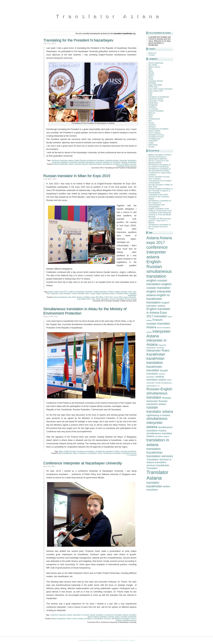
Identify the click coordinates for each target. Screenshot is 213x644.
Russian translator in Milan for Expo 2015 (77, 176)
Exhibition (87, 297)
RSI (150, 121)
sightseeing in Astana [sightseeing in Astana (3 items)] (158, 415)
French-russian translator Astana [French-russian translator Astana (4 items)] (158, 323)
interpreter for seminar (81, 615)
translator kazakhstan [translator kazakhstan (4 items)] (154, 484)
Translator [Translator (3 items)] (152, 468)
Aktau (61, 451)
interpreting (153, 103)
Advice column (72, 619)
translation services (129, 164)
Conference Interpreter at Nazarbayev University (83, 463)
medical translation (156, 111)
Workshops (153, 145)
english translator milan (123, 292)
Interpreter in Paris (156, 101)
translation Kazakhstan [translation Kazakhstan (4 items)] (155, 451)
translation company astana (109, 617)
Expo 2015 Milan (97, 297)
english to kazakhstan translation (81, 292)
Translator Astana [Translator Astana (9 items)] (157, 475)
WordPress (93, 640)
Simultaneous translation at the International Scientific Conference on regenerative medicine (160, 172)
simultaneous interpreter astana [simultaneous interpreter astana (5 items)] (157, 423)
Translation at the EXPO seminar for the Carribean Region (159, 197)
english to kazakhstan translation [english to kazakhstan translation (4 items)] (158, 299)
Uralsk (151, 143)
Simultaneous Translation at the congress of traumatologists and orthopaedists (160, 204)
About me (152, 53)
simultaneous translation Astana (116, 615)
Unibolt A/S (153, 141)
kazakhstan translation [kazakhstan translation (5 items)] (155, 361)
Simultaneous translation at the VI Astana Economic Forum (160, 227)
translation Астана (123, 166)
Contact (152, 55)
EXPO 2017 (109, 297)
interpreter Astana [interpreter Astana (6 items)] (159, 334)
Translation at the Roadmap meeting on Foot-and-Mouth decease (160, 215)
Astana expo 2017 (61, 292)
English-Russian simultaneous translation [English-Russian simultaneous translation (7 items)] (159, 269)
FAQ (150, 95)
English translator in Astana (104, 292)
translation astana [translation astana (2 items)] (162, 436)
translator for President (111, 162)
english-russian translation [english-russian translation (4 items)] (157, 282)
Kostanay (152, 107)
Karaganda (153, 105)
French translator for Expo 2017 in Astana (159, 178)
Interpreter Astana (95, 164)
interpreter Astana (112, 160)
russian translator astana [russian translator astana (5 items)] (160, 410)
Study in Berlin (154, 131)
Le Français (153, 109)
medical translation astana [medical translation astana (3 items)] (156, 378)
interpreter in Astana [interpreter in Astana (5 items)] (156, 342)
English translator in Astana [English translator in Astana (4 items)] (158, 311)
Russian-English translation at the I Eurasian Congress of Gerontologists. (161, 191)
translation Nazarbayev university (90, 162)
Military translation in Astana (160, 155)
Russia (151, 123)
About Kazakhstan (61, 164)
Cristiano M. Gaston (127, 640)
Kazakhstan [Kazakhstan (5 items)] (156, 354)
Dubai (151, 79)
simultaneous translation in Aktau (107, 451)
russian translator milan (80, 294)
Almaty (151, 73)
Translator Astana (109, 16)
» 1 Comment (131, 455)
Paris (151, 117)
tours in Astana (155, 133)
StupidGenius (105, 640)
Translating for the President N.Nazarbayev (78, 40)
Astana (71, 164)
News (98, 299)
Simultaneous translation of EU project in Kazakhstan (160, 166)
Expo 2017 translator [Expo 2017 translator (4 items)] (157, 314)
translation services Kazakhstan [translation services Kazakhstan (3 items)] (158, 464)
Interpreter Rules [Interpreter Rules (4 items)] (158, 350)
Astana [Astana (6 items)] (153, 238)
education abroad (81, 164)
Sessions (108, 619)
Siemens (152, 127)
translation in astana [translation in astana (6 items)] (158, 442)
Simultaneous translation (112, 164)
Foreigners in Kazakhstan (88, 453)
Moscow (152, 113)
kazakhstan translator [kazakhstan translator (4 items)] (154, 368)
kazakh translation (97, 615)
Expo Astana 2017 (84, 299)
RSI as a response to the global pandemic (159, 162)
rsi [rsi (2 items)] (159, 386)
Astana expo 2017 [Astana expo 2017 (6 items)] (159, 240)
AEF (150, 69)
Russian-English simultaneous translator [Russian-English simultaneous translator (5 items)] (159, 393)
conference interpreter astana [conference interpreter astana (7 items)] (157, 252)
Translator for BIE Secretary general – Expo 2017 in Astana (160, 221)
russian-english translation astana (102, 294)
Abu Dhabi (72, 297)
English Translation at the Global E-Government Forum (160, 210)
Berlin (151, 77)
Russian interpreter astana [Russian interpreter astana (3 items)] (157, 403)
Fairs (93, 299)
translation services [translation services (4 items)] (160, 456)
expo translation (65, 294)
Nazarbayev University (68, 162)
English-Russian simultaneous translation (89, 160)
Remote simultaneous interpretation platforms (158, 158)
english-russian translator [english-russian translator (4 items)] (159, 286)
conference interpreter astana (62, 160)
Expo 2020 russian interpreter (125, 297)
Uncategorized (154, 139)
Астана (134, 166)
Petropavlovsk (154, 119)
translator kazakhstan (129, 162)
